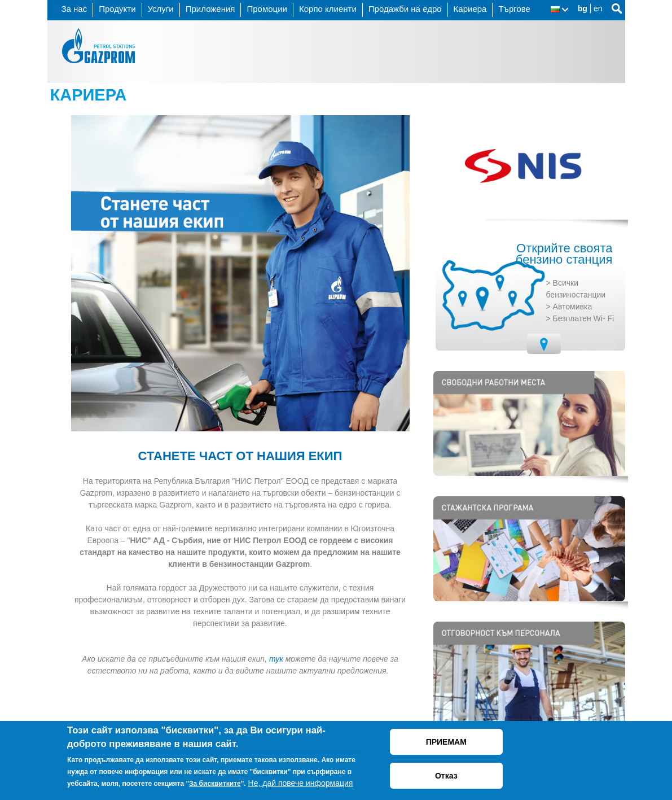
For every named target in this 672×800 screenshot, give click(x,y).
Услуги (161, 9)
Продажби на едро (405, 9)
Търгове (514, 9)
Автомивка (573, 307)
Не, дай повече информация (301, 783)
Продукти (117, 9)
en (598, 8)
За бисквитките (215, 784)
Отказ (446, 776)
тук (276, 659)
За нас (74, 9)
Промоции (267, 9)
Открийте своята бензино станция (564, 254)
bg (583, 8)
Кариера (470, 9)
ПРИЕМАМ (446, 742)
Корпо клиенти (328, 9)
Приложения (210, 9)
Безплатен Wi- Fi (584, 318)
